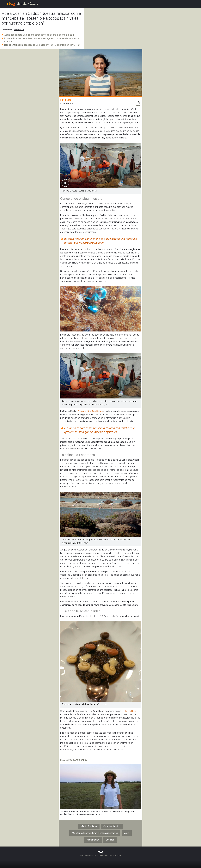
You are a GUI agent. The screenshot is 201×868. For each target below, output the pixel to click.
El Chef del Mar (129, 711)
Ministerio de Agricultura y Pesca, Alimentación (95, 833)
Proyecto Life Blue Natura (90, 411)
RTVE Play (75, 45)
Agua (127, 833)
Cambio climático (112, 826)
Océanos (110, 840)
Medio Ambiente (89, 826)
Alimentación (93, 840)
